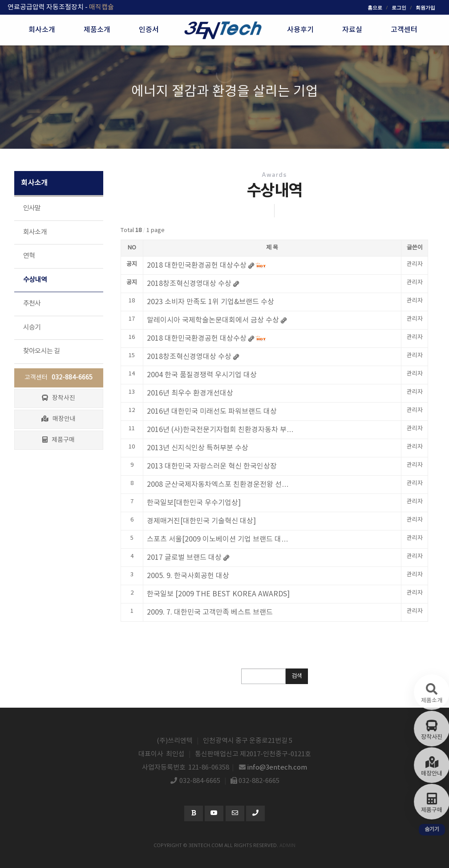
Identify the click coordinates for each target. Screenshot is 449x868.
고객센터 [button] (404, 30)
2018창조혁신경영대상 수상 (189, 357)
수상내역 (35, 280)
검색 (297, 676)
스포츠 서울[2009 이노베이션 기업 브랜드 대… (218, 539)
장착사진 (59, 398)
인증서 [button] (149, 30)
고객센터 (59, 378)
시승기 (32, 328)
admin (287, 845)
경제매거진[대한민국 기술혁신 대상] (201, 521)
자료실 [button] (352, 30)
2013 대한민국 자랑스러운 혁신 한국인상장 (212, 466)
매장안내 (59, 419)
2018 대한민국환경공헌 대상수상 (197, 338)
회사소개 (35, 232)
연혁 (29, 256)
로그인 (399, 7)
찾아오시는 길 (42, 351)
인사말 (32, 208)
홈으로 (375, 7)
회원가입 (425, 7)
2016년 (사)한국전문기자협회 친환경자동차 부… (220, 430)
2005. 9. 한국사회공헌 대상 (188, 576)
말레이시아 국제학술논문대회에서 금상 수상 (213, 320)
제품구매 (59, 440)
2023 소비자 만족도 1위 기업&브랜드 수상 (210, 302)
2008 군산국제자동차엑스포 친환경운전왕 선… (218, 485)
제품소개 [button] (97, 30)
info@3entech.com (277, 768)
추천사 (32, 304)
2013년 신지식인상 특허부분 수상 (198, 448)
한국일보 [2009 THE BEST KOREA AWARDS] (218, 594)
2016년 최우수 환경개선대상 (190, 393)
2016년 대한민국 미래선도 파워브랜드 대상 (212, 412)
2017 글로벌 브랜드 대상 (184, 558)
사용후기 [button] (300, 30)
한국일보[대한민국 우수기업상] (194, 503)
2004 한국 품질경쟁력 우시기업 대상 (202, 375)
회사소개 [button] (42, 30)
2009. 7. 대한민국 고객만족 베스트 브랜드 (210, 612)
